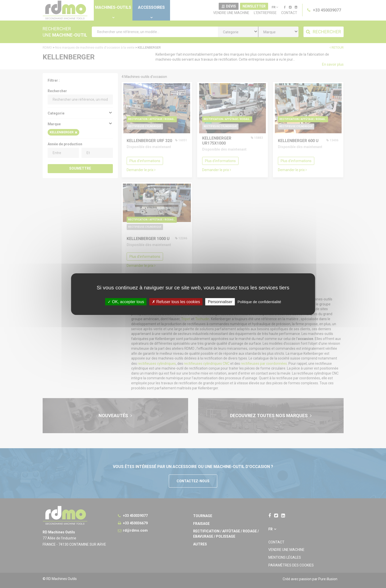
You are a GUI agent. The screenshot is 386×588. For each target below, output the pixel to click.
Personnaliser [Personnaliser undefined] (220, 302)
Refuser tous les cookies (176, 302)
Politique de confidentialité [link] (259, 302)
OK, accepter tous (126, 302)
